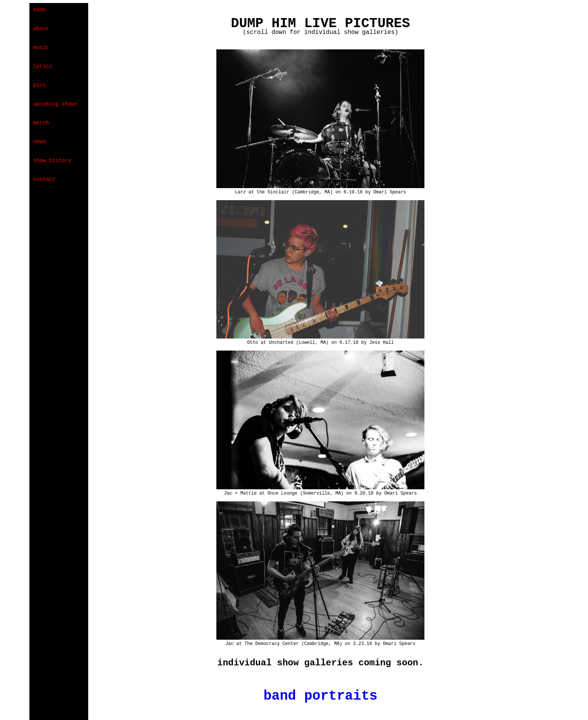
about (41, 29)
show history (52, 161)
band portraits (320, 696)
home (40, 10)
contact (44, 179)
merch (41, 123)
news (40, 142)
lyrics (43, 66)
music (41, 47)
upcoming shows (55, 104)
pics (40, 85)
